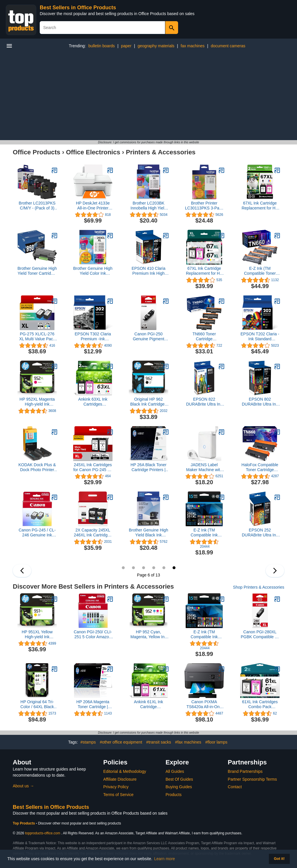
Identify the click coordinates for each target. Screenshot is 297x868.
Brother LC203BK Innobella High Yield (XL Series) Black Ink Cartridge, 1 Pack (148, 206)
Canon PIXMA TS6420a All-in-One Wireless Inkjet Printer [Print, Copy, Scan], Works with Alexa (204, 704)
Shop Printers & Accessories (259, 587)
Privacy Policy (116, 787)
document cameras (228, 46)
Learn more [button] (165, 859)
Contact (235, 787)
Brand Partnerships (245, 771)
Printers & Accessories (161, 152)
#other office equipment (121, 742)
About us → (23, 786)
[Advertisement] (148, 97)
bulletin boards (102, 46)
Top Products (24, 823)
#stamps (88, 742)
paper (126, 46)
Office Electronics (93, 152)
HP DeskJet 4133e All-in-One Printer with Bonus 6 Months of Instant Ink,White (93, 206)
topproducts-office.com (42, 833)
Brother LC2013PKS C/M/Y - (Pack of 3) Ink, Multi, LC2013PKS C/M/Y (37, 206)
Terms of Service (118, 795)
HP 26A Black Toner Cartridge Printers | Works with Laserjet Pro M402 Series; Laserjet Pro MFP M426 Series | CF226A (148, 467)
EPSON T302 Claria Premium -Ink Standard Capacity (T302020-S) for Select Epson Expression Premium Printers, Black (93, 337)
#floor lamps (216, 742)
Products (174, 795)
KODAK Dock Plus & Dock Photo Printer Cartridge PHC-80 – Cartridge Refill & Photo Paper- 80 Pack (37, 467)
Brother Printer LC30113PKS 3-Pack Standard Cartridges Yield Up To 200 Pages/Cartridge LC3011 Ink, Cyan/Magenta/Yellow (204, 206)
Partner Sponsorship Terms (252, 779)
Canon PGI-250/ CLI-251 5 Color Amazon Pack (93, 634)
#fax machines (188, 742)
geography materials (156, 46)
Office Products (37, 152)
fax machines (193, 46)
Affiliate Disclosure (120, 779)
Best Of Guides (179, 779)
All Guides (175, 771)
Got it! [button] (279, 859)
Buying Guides (179, 787)
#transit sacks (159, 742)
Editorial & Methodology (125, 771)
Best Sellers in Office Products (78, 8)
